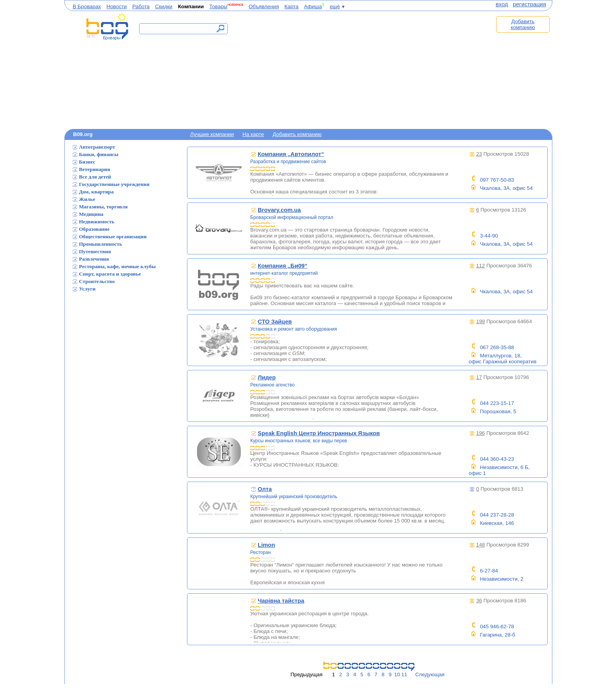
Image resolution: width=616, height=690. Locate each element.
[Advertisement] (358, 70)
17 (479, 377)
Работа (141, 6)
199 (480, 321)
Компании (191, 6)
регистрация (529, 4)
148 (480, 545)
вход (502, 4)
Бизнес (87, 162)
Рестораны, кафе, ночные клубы (117, 266)
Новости (117, 6)
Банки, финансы (99, 154)
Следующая (430, 674)
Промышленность (101, 244)
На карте (253, 134)
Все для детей (95, 177)
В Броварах (87, 6)
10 (397, 674)
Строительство (97, 281)
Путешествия (95, 251)
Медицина (91, 214)
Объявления (264, 6)
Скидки (164, 6)
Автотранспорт (97, 147)
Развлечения (94, 259)
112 (480, 266)
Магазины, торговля (103, 207)
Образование (94, 229)
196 (480, 433)
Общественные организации (113, 236)
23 (479, 154)
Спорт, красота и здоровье (110, 274)
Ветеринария (94, 169)
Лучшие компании (212, 134)
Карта (291, 6)
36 (479, 601)
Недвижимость (97, 222)
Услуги (87, 289)
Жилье (87, 199)
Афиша (313, 6)
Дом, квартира (96, 192)
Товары (218, 6)
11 (404, 674)
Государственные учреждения (114, 184)
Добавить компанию (523, 24)
